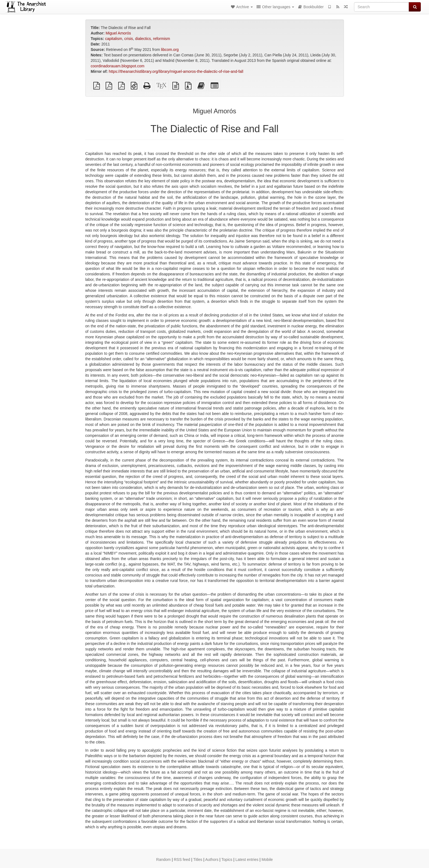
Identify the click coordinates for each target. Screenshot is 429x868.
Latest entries (247, 860)
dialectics (143, 39)
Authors (212, 860)
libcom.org (170, 50)
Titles (198, 860)
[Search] (382, 7)
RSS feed (182, 860)
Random (163, 860)
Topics (227, 860)
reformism (161, 39)
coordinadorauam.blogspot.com (118, 66)
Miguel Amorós (118, 33)
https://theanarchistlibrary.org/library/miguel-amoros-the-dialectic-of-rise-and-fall (176, 71)
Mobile (267, 860)
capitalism (114, 39)
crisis (129, 39)
